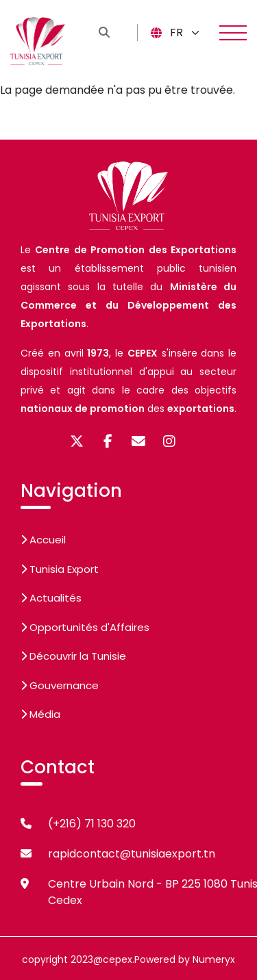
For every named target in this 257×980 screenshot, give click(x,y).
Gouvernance (60, 685)
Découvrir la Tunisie (73, 656)
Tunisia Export (60, 569)
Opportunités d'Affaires (85, 627)
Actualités (51, 598)
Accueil (43, 540)
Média (40, 714)
